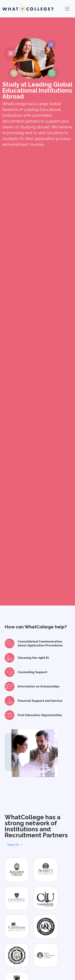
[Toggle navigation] (67, 9)
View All (15, 845)
